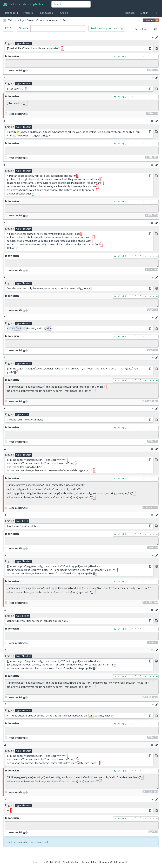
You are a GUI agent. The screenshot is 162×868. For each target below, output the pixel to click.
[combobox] (71, 4)
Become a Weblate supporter (114, 862)
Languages (48, 13)
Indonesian (52, 20)
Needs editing (15, 71)
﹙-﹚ (145, 57)
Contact (75, 862)
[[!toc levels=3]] (82, 105)
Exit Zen (141, 29)
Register (130, 13)
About (66, 862)
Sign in (144, 13)
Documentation (89, 862)
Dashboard (11, 13)
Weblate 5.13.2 (53, 862)
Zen (65, 20)
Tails (11, 20)
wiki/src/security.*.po (30, 20)
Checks (65, 13)
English (10, 43)
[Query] (58, 28)
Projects (29, 13)
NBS (124, 57)
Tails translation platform (24, 4)
